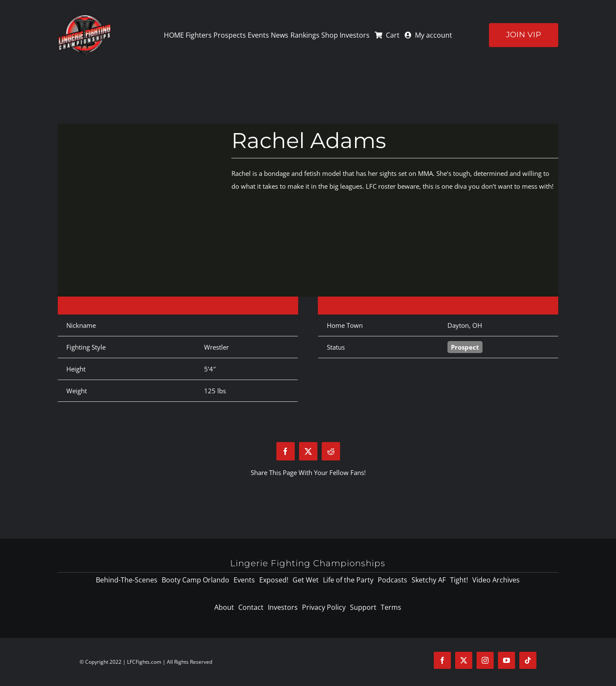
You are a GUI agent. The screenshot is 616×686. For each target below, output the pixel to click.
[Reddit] (331, 451)
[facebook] (442, 660)
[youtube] (506, 660)
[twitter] (464, 660)
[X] (308, 451)
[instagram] (485, 660)
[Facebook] (286, 451)
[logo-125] (84, 17)
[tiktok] (528, 660)
